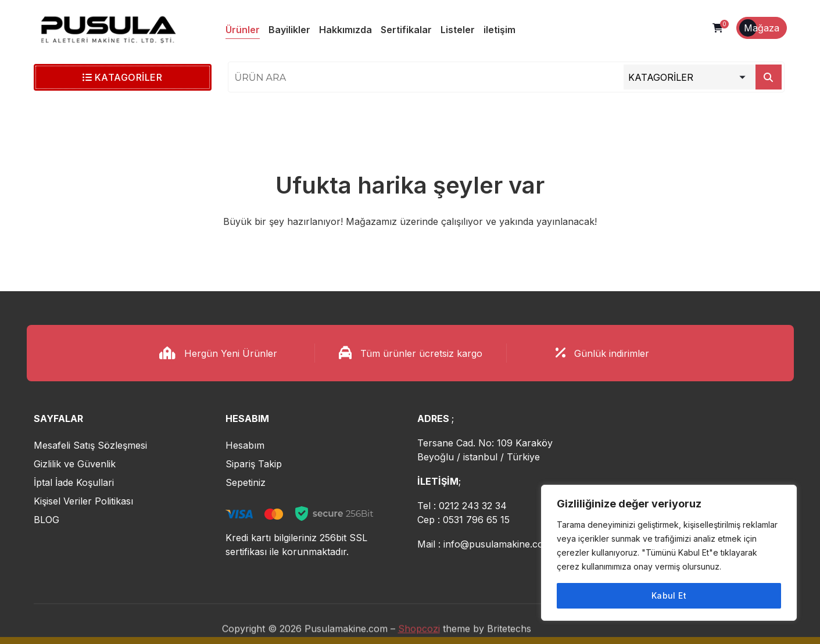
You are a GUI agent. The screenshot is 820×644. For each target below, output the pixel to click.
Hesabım (245, 445)
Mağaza (762, 28)
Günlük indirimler (612, 353)
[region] (669, 553)
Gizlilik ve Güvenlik (75, 464)
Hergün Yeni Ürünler (231, 353)
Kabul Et (669, 595)
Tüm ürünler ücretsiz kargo (421, 353)
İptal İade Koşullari (74, 482)
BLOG (46, 520)
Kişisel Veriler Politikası (83, 501)
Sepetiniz (246, 482)
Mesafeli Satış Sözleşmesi (90, 445)
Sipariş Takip (254, 464)
